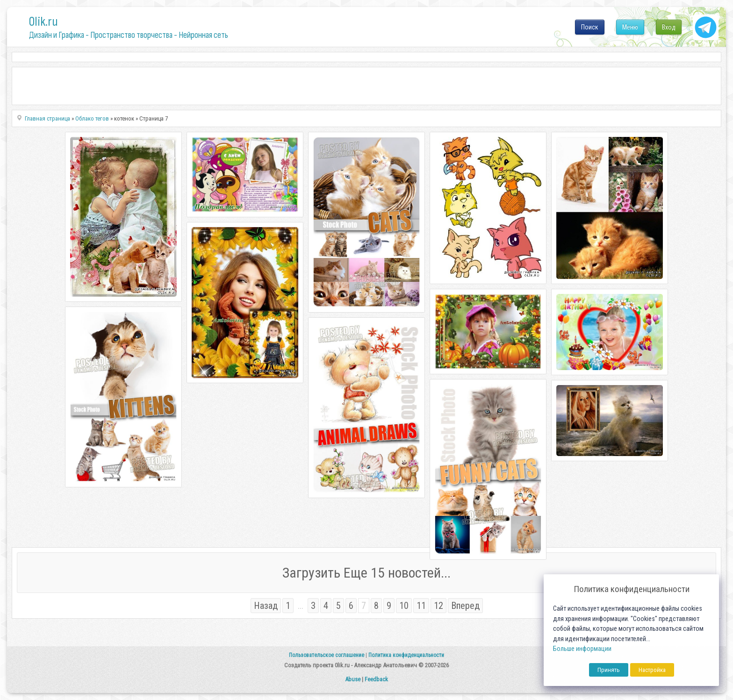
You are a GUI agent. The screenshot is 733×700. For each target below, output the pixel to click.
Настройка (652, 670)
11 (421, 606)
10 (404, 606)
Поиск (590, 27)
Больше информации (582, 649)
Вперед (465, 606)
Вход (669, 27)
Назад (266, 606)
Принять (609, 670)
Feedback (376, 679)
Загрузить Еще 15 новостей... (366, 573)
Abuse (353, 679)
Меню (630, 27)
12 (438, 606)
